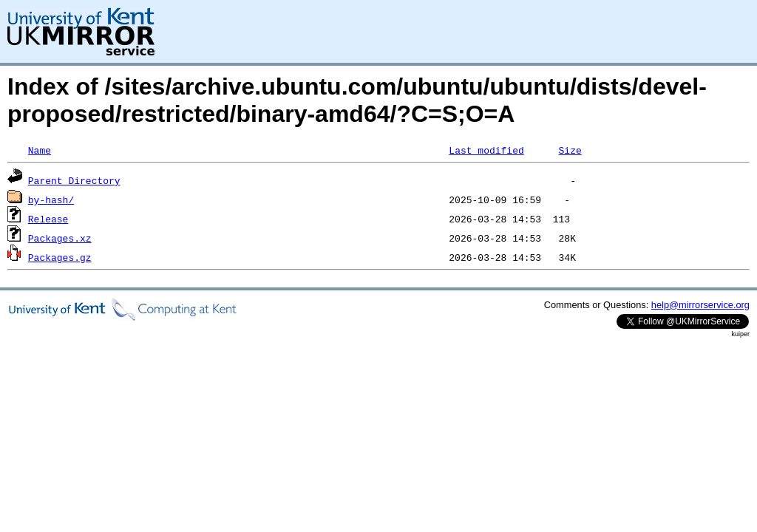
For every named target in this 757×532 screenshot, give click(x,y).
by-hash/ (51, 199)
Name (40, 150)
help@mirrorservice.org (700, 305)
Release (48, 219)
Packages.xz (60, 238)
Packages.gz (60, 257)
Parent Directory (74, 180)
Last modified (486, 150)
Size (570, 150)
